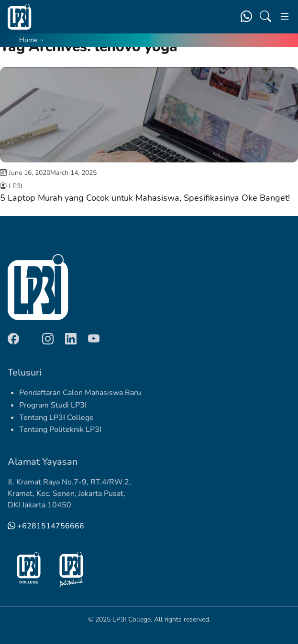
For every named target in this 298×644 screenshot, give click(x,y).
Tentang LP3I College (56, 418)
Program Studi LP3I (53, 405)
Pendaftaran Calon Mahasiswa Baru (80, 393)
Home (28, 40)
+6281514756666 (46, 526)
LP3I (16, 186)
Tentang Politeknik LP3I (60, 429)
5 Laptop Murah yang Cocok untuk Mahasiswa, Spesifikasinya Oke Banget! (145, 198)
